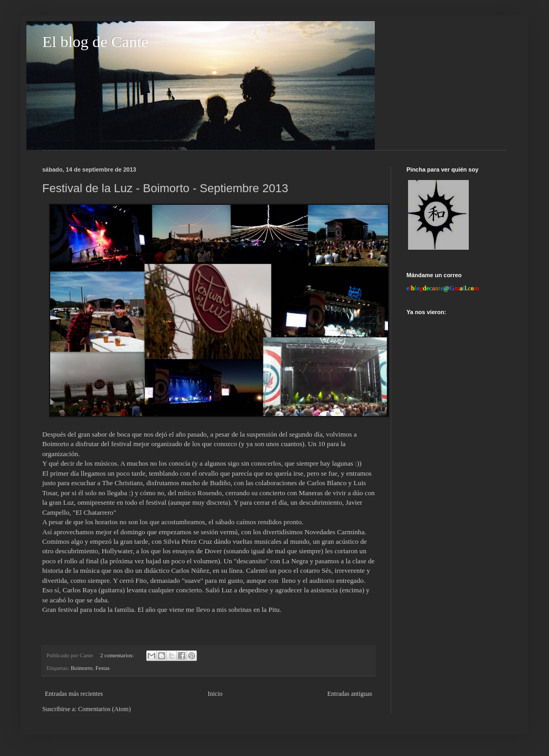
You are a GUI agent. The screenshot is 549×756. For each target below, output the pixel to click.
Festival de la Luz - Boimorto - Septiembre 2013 (165, 188)
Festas (103, 668)
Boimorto (82, 668)
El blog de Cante (95, 41)
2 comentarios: (118, 655)
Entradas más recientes (74, 694)
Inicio (215, 694)
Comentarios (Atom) (105, 709)
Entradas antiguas (350, 694)
